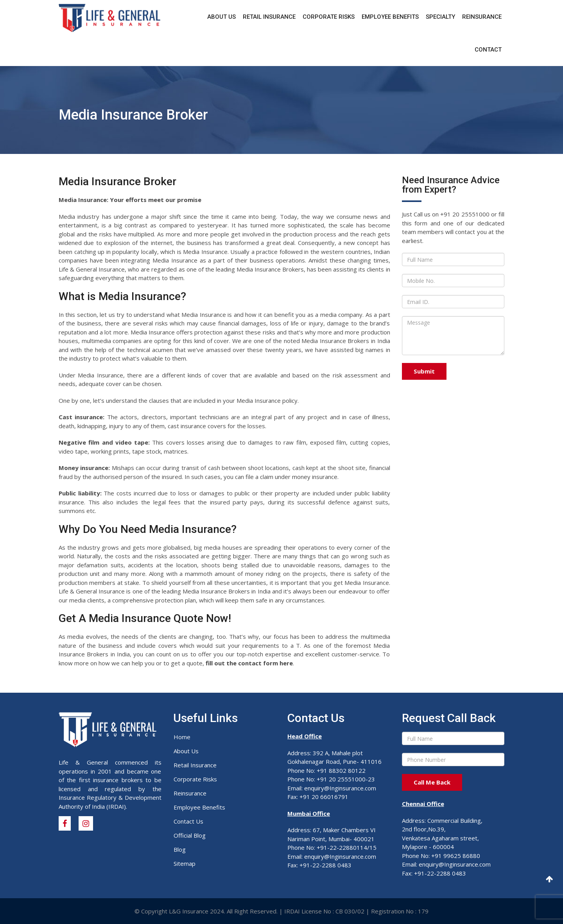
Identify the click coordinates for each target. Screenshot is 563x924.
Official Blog (190, 835)
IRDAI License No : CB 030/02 (324, 911)
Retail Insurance (269, 17)
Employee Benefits (390, 17)
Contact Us (188, 821)
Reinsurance (482, 17)
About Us (221, 17)
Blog (180, 849)
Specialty (440, 17)
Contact (488, 50)
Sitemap (185, 863)
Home (182, 737)
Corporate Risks (329, 17)
